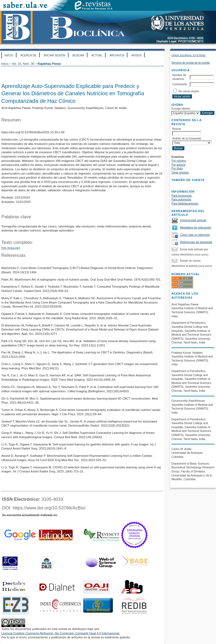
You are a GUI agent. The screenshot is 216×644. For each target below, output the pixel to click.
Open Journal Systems (188, 55)
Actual (97, 55)
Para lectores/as (182, 196)
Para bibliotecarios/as (185, 204)
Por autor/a (178, 165)
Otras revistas (180, 173)
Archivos (117, 55)
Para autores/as (181, 200)
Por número (179, 161)
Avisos (136, 55)
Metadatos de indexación (196, 228)
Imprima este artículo (193, 220)
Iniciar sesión (55, 55)
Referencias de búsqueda (196, 242)
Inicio (9, 55)
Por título (177, 168)
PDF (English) (11, 248)
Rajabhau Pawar (49, 64)
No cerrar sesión (189, 91)
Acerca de (28, 55)
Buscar (78, 55)
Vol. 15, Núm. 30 (23, 64)
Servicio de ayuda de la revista (191, 63)
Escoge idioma (181, 109)
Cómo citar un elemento (195, 235)
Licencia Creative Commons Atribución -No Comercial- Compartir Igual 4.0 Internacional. (61, 633)
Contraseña (180, 84)
